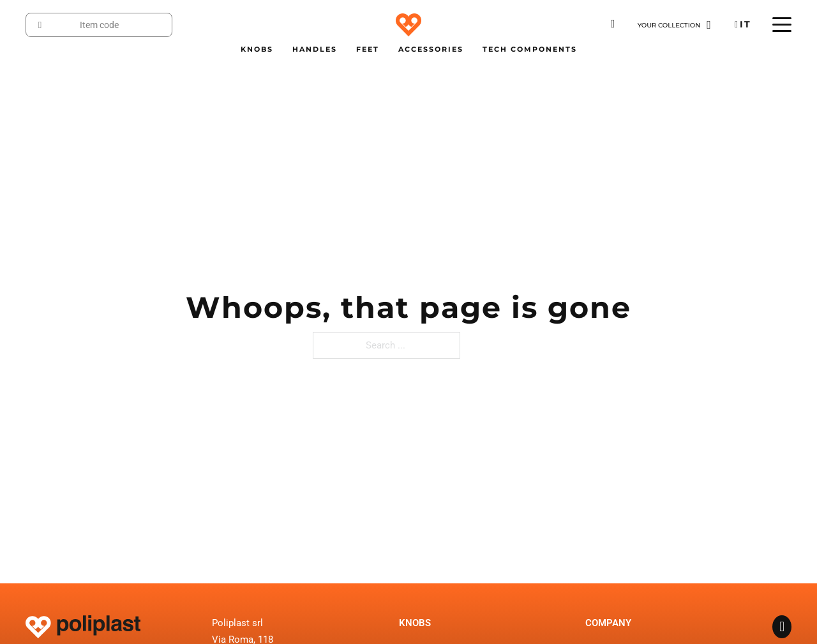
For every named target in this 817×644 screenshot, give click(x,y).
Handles (315, 49)
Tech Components (530, 49)
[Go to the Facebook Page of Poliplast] (782, 628)
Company (608, 623)
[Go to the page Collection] (674, 25)
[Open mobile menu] (782, 25)
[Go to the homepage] (408, 25)
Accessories (431, 49)
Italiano (745, 24)
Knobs (257, 49)
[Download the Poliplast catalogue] (613, 24)
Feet (368, 49)
